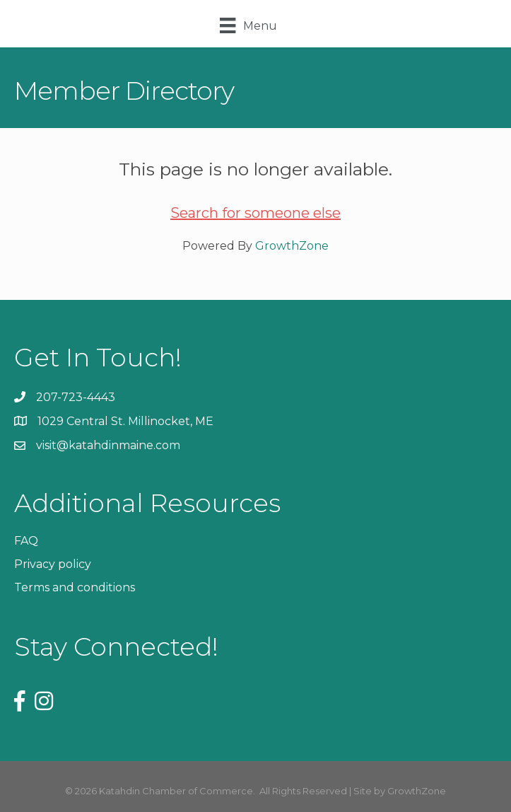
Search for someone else (256, 213)
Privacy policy (53, 564)
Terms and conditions (75, 587)
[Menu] (248, 25)
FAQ (26, 541)
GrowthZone (292, 246)
